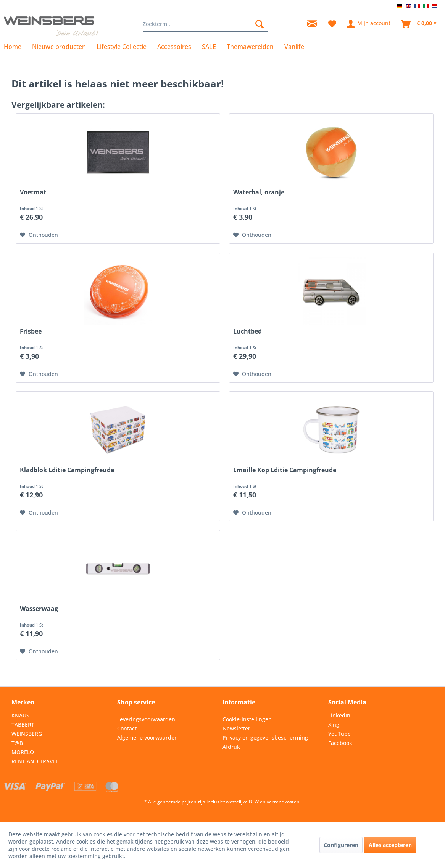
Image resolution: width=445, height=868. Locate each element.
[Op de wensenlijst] (39, 235)
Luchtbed (247, 331)
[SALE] (209, 47)
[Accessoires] (174, 47)
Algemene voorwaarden (148, 738)
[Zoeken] (260, 24)
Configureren (341, 845)
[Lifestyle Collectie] (122, 47)
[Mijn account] (369, 24)
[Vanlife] (294, 47)
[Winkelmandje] (419, 24)
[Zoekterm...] (205, 24)
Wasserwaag (39, 609)
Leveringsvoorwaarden (146, 719)
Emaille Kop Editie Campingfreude (285, 470)
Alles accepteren (390, 845)
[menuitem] (205, 24)
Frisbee (31, 331)
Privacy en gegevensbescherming (265, 738)
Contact (127, 728)
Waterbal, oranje (259, 192)
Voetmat (33, 192)
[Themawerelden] (250, 47)
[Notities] (332, 24)
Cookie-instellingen (247, 719)
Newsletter (236, 728)
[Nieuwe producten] (59, 47)
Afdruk (231, 747)
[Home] (15, 47)
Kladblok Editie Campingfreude (67, 470)
